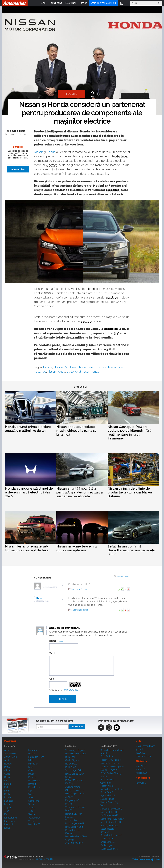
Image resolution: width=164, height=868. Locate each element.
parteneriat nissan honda (83, 372)
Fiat (6, 787)
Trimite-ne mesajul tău (146, 859)
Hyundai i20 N (108, 796)
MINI (31, 760)
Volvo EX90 (71, 820)
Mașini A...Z (34, 824)
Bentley (8, 764)
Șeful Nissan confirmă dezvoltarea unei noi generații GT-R (131, 550)
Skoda (31, 794)
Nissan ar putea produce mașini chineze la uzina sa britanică (76, 431)
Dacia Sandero (107, 842)
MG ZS (69, 810)
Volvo (31, 821)
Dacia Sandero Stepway (112, 767)
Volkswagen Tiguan (75, 750)
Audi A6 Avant (72, 787)
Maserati (33, 750)
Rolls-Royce (34, 787)
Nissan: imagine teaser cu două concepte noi (77, 548)
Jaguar (8, 808)
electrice (121, 156)
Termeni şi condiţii (44, 859)
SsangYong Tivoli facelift (112, 819)
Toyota (32, 814)
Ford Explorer (107, 756)
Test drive (140, 753)
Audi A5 (69, 797)
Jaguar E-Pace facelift (111, 809)
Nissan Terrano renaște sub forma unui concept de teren (28, 548)
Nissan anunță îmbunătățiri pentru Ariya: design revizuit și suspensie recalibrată (80, 492)
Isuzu (7, 804)
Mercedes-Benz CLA (76, 754)
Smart (31, 797)
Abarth (8, 750)
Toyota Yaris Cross (109, 763)
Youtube (117, 728)
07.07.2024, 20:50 (51, 587)
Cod (52, 679)
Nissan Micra (107, 786)
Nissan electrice (90, 367)
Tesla (31, 811)
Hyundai (8, 801)
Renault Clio (71, 764)
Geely (7, 794)
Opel (31, 770)
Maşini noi (10, 741)
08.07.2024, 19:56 (42, 601)
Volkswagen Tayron (75, 807)
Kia (6, 814)
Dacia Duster (107, 839)
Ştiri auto (140, 749)
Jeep (7, 811)
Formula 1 (141, 783)
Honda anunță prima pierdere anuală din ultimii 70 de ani (28, 429)
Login (121, 3)
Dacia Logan (107, 845)
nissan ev (40, 372)
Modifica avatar (40, 631)
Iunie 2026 (141, 766)
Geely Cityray (72, 760)
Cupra (7, 774)
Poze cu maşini (143, 756)
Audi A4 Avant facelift (111, 822)
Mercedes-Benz (36, 757)
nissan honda (56, 372)
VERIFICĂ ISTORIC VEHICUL (104, 3)
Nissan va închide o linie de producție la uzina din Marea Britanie (130, 492)
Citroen (8, 770)
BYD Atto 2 (71, 767)
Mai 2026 (140, 769)
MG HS (69, 804)
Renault (32, 784)
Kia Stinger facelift (109, 815)
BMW (7, 767)
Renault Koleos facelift (111, 835)
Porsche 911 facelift (75, 823)
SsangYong (34, 801)
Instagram (109, 728)
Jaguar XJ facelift (109, 770)
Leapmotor (10, 824)
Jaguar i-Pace (107, 799)
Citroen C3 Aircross (75, 790)
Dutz (39, 598)
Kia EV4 (69, 783)
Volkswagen (34, 818)
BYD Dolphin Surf (74, 827)
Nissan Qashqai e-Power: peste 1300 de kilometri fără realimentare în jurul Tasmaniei (129, 433)
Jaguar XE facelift (109, 812)
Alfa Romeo (10, 754)
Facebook (101, 728)
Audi (7, 760)
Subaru (32, 804)
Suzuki (32, 808)
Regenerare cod (70, 690)
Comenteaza (122, 576)
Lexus (7, 828)
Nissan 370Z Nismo (111, 760)
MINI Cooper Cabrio (75, 794)
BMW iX (105, 832)
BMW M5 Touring (74, 780)
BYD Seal (70, 757)
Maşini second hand (146, 746)
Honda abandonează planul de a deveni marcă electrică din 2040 (29, 492)
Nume (53, 641)
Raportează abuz (80, 589)
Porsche (32, 777)
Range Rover (35, 781)
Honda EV (60, 367)
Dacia (7, 777)
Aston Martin (11, 757)
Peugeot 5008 (72, 800)
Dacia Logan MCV (109, 849)
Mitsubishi (33, 764)
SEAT (31, 791)
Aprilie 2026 (142, 773)
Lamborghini (11, 818)
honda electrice (112, 367)
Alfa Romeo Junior (74, 843)
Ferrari (8, 784)
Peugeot (32, 774)
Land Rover (10, 821)
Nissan (38, 152)
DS (6, 781)
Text (52, 653)
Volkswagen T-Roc (75, 770)
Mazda (32, 754)
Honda (51, 152)
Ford (7, 791)
